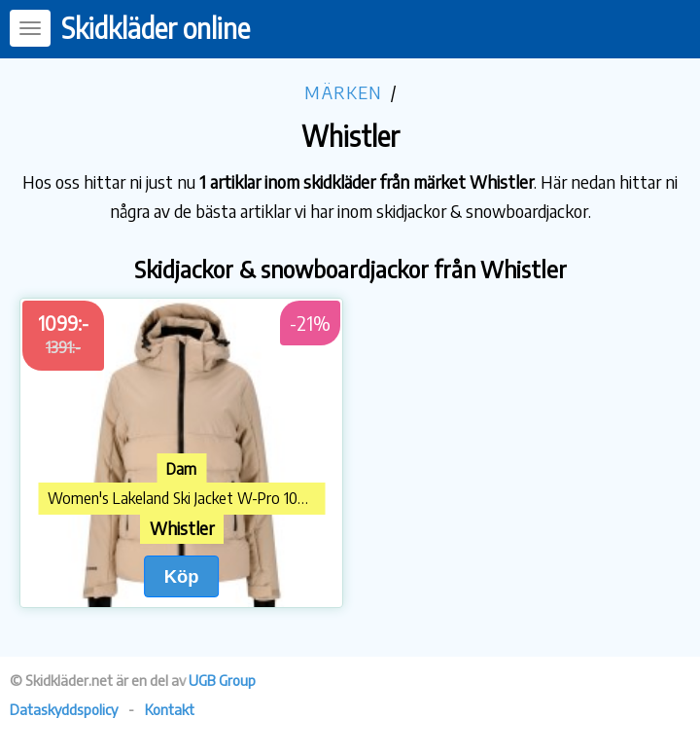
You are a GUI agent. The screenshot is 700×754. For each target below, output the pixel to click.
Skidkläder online (156, 28)
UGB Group (222, 680)
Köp (182, 576)
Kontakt (170, 709)
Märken (343, 92)
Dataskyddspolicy (64, 709)
